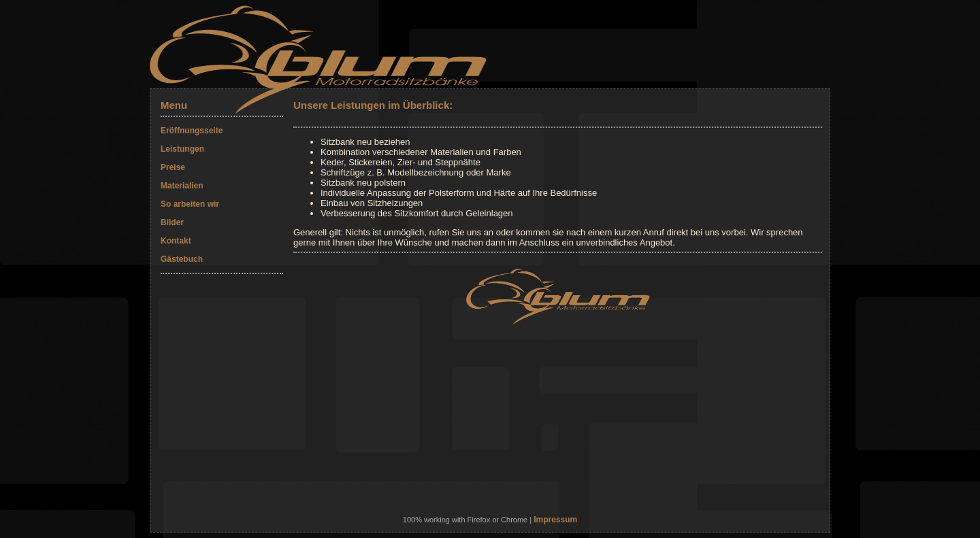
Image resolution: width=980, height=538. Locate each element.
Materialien (182, 186)
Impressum (555, 520)
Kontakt (176, 241)
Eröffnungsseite (192, 131)
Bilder (172, 222)
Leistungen (182, 149)
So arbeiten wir (190, 204)
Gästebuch (182, 259)
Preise (173, 167)
